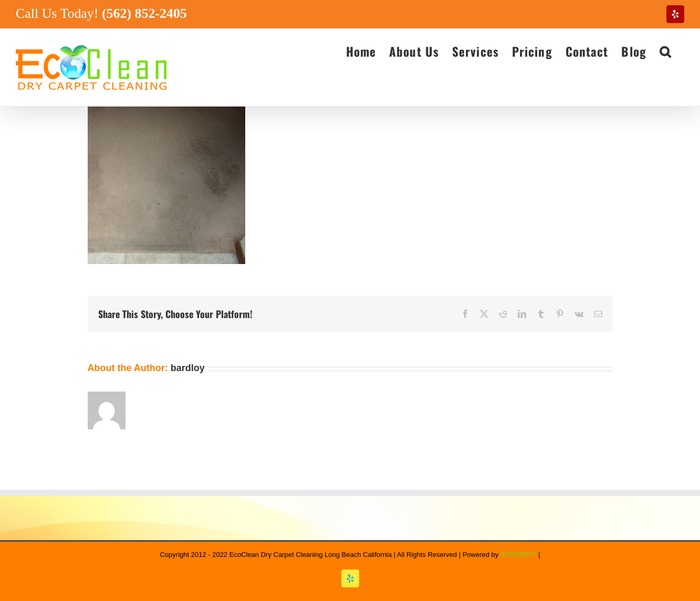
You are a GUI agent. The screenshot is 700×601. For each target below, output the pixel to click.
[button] (665, 51)
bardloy (188, 368)
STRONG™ (519, 555)
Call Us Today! (101, 13)
